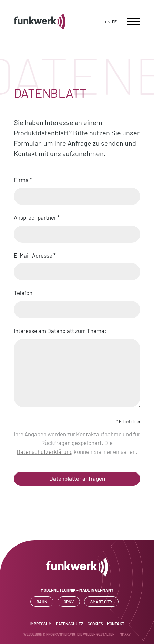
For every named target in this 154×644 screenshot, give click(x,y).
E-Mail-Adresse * (77, 264)
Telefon (77, 301)
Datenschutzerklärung (45, 451)
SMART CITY (101, 602)
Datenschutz (70, 624)
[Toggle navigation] (134, 22)
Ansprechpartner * (77, 226)
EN (108, 22)
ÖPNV (69, 602)
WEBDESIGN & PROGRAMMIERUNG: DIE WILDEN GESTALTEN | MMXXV (77, 634)
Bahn (42, 602)
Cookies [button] (95, 624)
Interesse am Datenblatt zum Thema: (77, 368)
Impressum (41, 624)
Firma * (77, 188)
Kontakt (116, 624)
